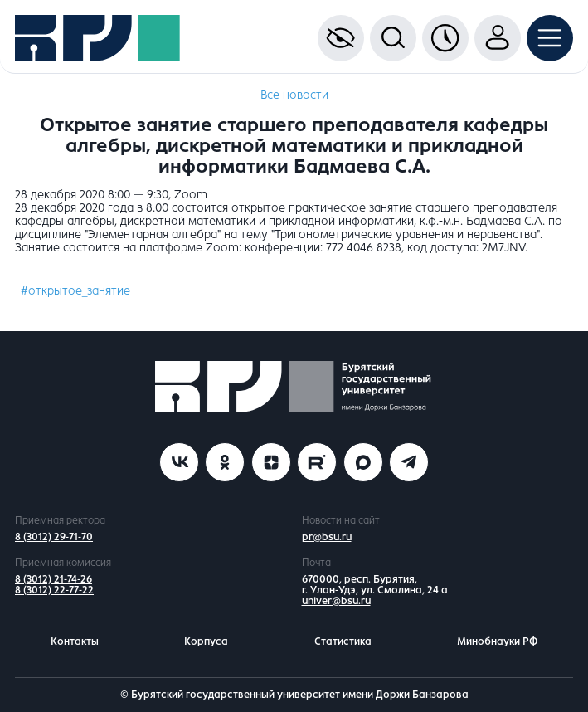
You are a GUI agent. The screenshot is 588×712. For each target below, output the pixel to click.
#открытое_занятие (75, 291)
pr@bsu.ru (327, 537)
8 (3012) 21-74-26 (53, 579)
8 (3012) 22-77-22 (54, 590)
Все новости (294, 95)
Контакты (75, 641)
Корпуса (206, 641)
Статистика (343, 641)
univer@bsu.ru (336, 601)
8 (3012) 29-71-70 (54, 537)
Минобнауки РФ (497, 641)
